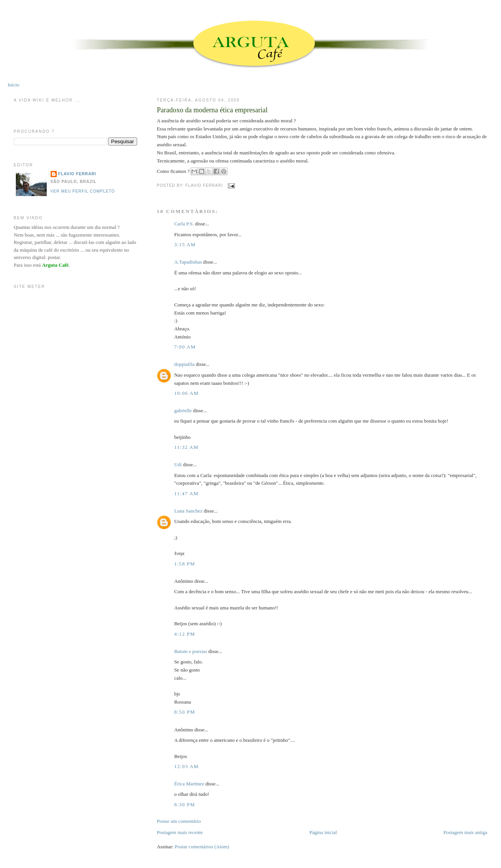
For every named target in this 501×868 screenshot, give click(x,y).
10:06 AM (187, 393)
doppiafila (184, 364)
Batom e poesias (191, 651)
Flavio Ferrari (77, 174)
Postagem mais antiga (465, 832)
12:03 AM (187, 766)
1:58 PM (185, 564)
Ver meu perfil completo (83, 191)
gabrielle (183, 410)
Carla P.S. (184, 224)
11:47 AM (186, 493)
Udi (178, 464)
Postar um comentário (179, 821)
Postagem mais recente (180, 832)
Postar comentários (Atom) (202, 847)
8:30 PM (185, 805)
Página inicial (323, 832)
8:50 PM (185, 712)
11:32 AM (186, 447)
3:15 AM (185, 244)
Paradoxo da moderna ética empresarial (212, 110)
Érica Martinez (189, 784)
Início (14, 85)
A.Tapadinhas (188, 262)
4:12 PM (185, 634)
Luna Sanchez (188, 511)
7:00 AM (185, 347)
